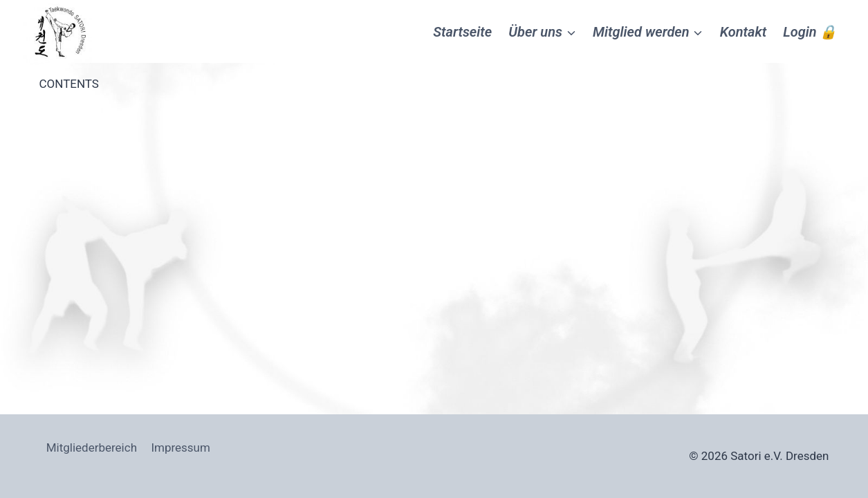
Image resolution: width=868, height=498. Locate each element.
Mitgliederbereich (92, 448)
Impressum (181, 448)
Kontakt (744, 32)
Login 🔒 (810, 32)
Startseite (462, 32)
